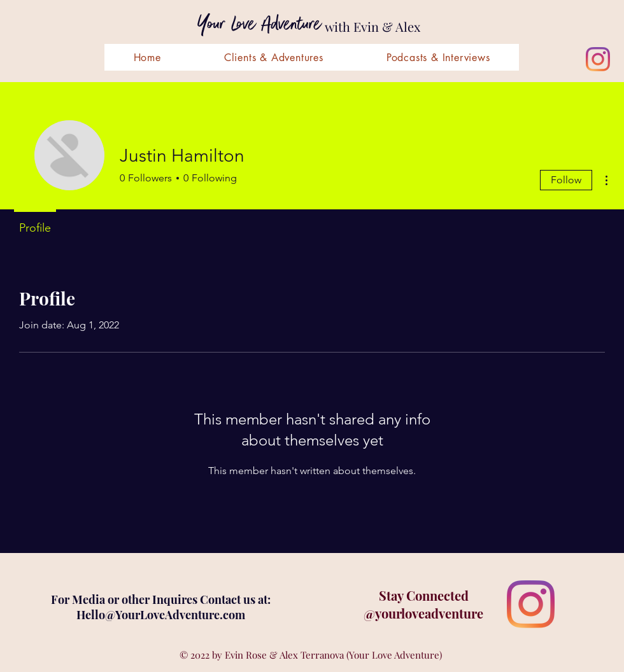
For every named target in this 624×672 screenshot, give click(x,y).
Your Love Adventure (259, 24)
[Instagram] (598, 59)
